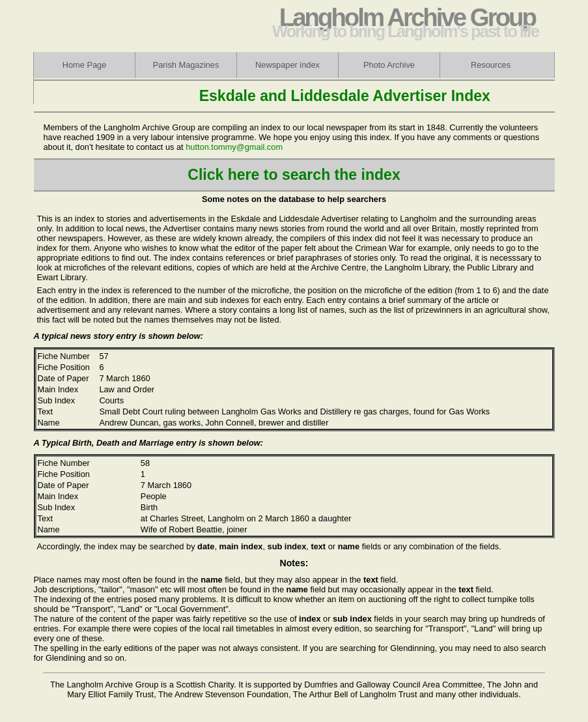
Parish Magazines (186, 65)
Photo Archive (389, 65)
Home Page (85, 65)
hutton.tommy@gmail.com (234, 147)
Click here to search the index (294, 175)
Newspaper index (287, 65)
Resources (491, 65)
